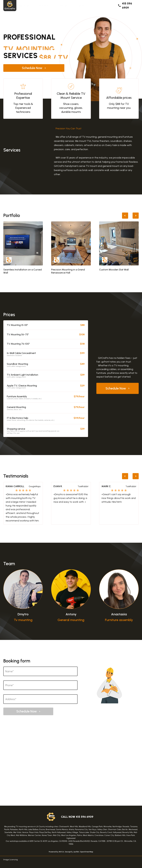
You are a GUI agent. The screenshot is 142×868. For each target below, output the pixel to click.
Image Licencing (11, 860)
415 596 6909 (125, 6)
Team (106, 6)
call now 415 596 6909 (77, 817)
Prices (63, 6)
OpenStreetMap (87, 852)
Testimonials (85, 6)
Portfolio (44, 6)
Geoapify (69, 852)
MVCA (61, 852)
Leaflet (76, 852)
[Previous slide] (125, 216)
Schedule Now (28, 68)
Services (24, 6)
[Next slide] (136, 216)
